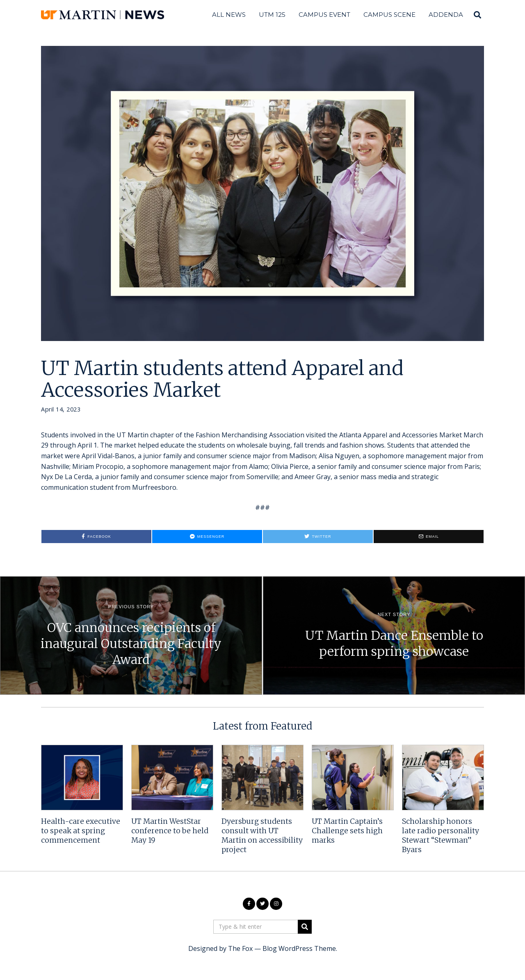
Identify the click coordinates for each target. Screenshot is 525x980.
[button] (305, 927)
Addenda (446, 15)
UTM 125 (272, 15)
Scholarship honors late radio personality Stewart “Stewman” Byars (441, 836)
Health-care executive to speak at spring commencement (81, 831)
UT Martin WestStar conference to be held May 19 (170, 831)
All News (229, 15)
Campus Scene (389, 15)
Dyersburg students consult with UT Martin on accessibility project (262, 836)
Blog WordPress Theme (299, 948)
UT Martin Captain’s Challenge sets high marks (347, 831)
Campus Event (324, 15)
